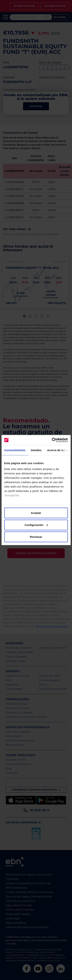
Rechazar (36, 537)
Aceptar (36, 513)
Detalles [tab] (36, 450)
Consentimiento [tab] (15, 450)
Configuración (36, 525)
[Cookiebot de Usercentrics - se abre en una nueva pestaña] (52, 440)
